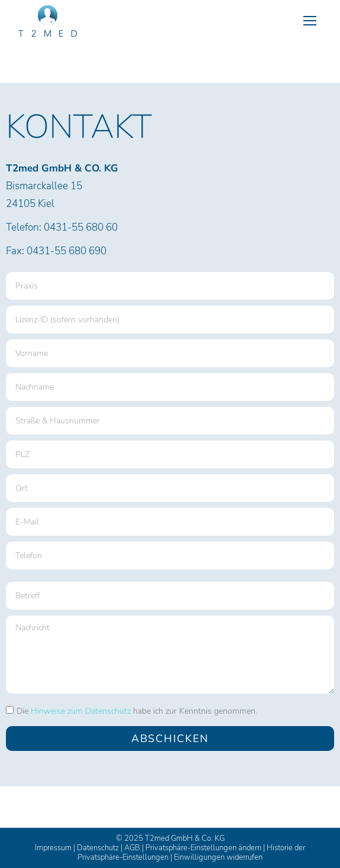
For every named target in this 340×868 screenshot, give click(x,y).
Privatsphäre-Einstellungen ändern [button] (203, 848)
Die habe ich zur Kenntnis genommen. (137, 711)
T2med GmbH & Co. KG (185, 838)
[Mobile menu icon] (310, 21)
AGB (132, 848)
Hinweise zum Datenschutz (81, 711)
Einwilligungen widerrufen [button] (218, 857)
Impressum (53, 848)
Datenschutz (98, 848)
